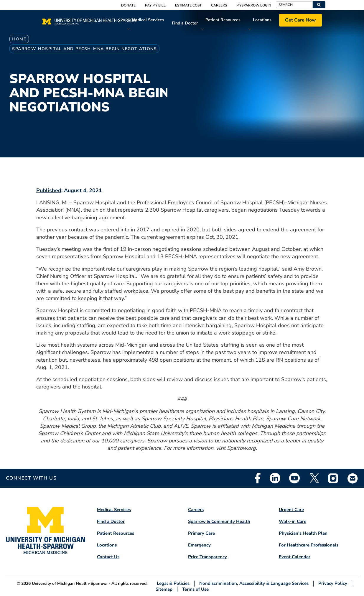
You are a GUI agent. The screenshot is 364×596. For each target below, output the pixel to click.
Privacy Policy (333, 583)
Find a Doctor (185, 23)
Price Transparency (207, 557)
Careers (219, 5)
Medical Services (148, 20)
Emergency (199, 545)
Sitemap (164, 589)
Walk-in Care (293, 521)
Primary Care (201, 533)
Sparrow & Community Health (219, 521)
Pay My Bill (155, 5)
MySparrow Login (254, 5)
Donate (128, 5)
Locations (262, 20)
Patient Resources (223, 20)
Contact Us (108, 557)
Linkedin (275, 478)
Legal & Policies (173, 583)
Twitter (314, 478)
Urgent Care (291, 510)
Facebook (258, 478)
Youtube (294, 478)
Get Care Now (300, 20)
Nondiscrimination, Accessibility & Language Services (254, 583)
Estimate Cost (188, 5)
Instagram (333, 478)
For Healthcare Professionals (309, 545)
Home (19, 39)
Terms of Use (195, 589)
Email (353, 478)
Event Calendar (295, 557)
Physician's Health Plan (303, 533)
